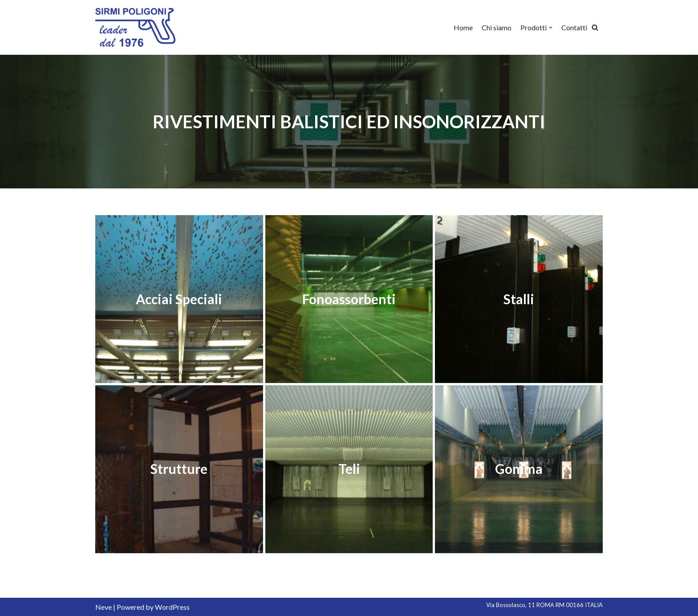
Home (463, 27)
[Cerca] (595, 27)
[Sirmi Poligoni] (135, 27)
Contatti (574, 27)
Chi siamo (497, 27)
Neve (103, 607)
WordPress (172, 607)
